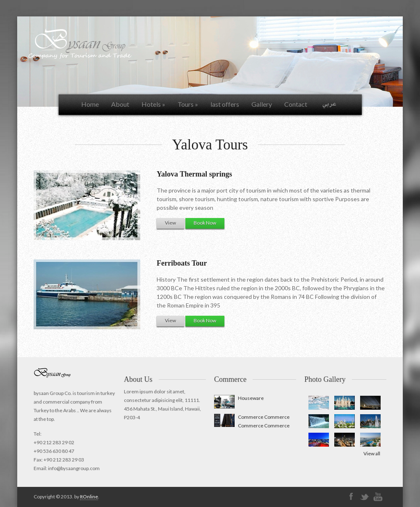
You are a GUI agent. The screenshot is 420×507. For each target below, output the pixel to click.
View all (372, 453)
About (120, 104)
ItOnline (89, 497)
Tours (188, 104)
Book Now (205, 223)
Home (90, 104)
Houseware (251, 398)
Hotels (153, 104)
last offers (225, 104)
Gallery (262, 104)
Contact (296, 104)
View (170, 223)
